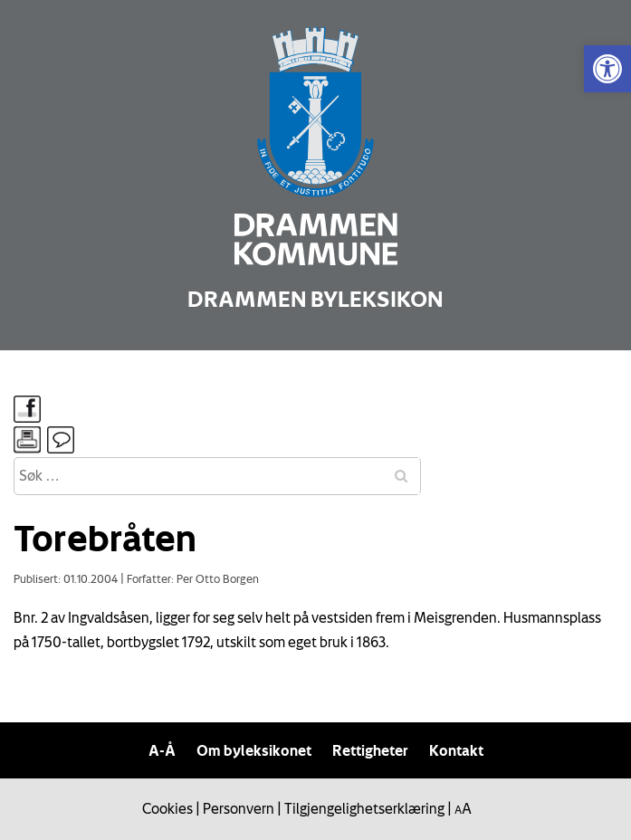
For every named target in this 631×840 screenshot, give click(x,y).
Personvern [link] (239, 808)
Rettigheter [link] (370, 750)
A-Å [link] (162, 750)
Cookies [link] (167, 808)
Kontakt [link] (456, 750)
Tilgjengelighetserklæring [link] (364, 808)
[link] (607, 69)
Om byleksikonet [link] (254, 750)
